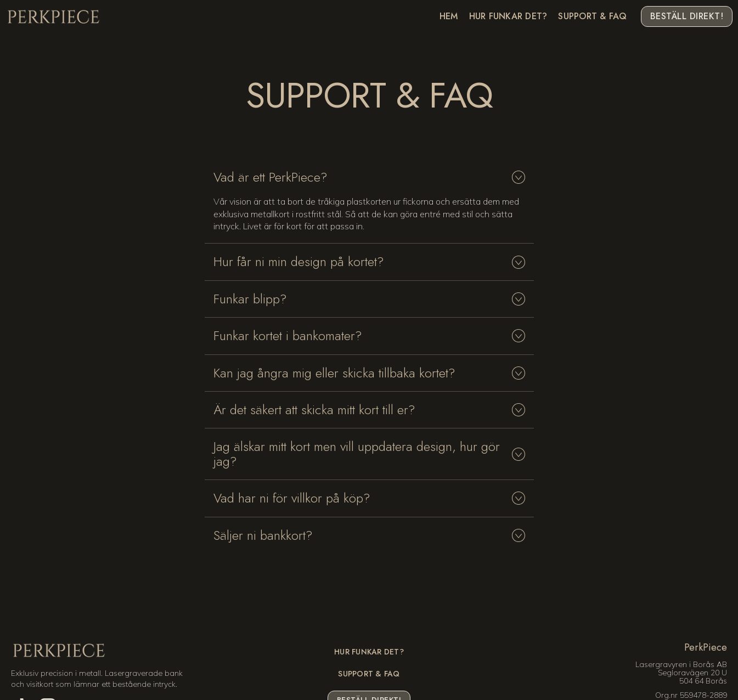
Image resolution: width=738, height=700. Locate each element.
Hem (449, 16)
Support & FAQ (592, 16)
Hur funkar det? (508, 16)
